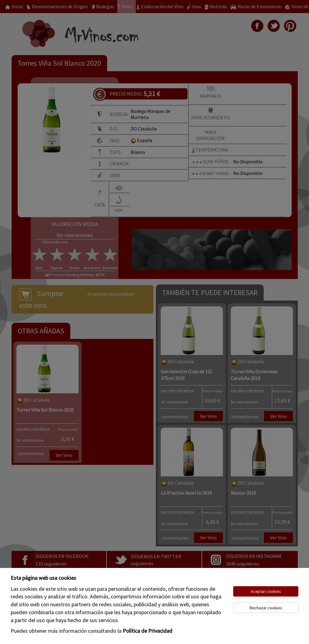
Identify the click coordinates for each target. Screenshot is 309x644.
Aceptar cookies (266, 591)
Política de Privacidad (147, 631)
